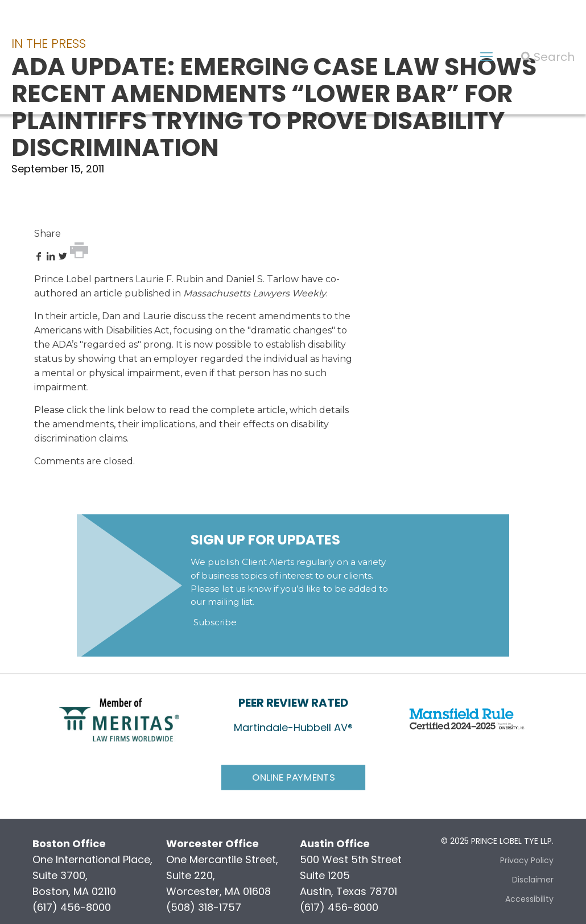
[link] (119, 719)
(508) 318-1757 (204, 907)
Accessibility (529, 899)
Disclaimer (533, 880)
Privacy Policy (527, 860)
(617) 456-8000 (72, 907)
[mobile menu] (486, 57)
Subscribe (215, 622)
